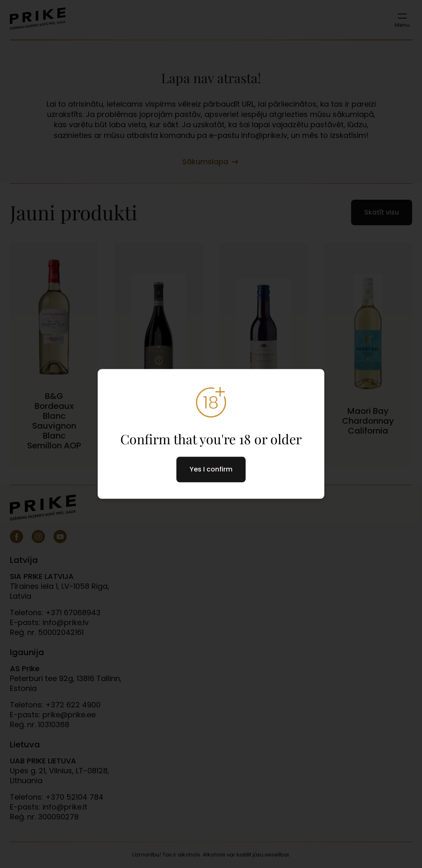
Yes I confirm (211, 470)
